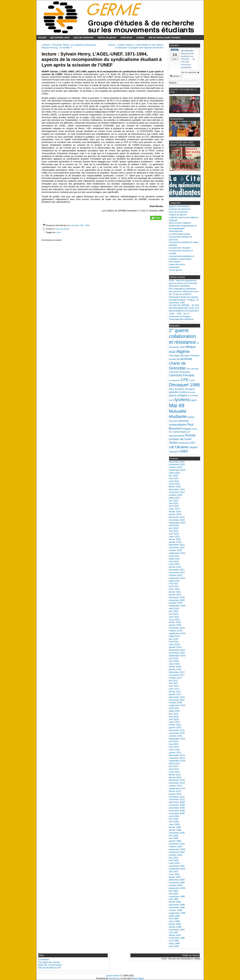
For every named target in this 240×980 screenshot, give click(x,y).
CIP (188, 369)
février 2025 (175, 487)
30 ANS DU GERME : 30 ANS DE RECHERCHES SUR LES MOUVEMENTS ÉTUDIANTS (184, 308)
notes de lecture (62, 229)
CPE (185, 380)
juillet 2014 (174, 763)
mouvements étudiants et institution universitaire (182, 258)
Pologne (186, 429)
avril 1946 (174, 946)
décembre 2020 (177, 597)
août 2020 (174, 608)
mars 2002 (174, 863)
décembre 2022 (177, 545)
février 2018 (175, 667)
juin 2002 (174, 858)
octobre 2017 (176, 678)
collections (126, 37)
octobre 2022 (176, 550)
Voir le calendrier (190, 72)
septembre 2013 (177, 788)
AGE (172, 352)
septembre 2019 (177, 633)
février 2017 (175, 692)
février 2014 (175, 775)
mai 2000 (174, 894)
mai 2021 (174, 583)
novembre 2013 (177, 783)
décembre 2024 (177, 489)
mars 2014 (174, 772)
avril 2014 (174, 769)
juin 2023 (174, 528)
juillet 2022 (174, 559)
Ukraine (182, 447)
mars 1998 (174, 921)
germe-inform (113, 976)
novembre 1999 (177, 896)
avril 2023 (174, 534)
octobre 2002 (176, 855)
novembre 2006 (177, 813)
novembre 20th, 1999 (80, 225)
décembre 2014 (177, 755)
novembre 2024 (177, 492)
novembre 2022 (177, 548)
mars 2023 (174, 537)
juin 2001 (174, 872)
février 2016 (175, 725)
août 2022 (174, 556)
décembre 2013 (177, 780)
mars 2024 (174, 509)
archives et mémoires (180, 209)
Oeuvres (173, 421)
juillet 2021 (174, 581)
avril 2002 (174, 860)
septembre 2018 (177, 656)
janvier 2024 (175, 514)
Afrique (191, 347)
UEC (193, 443)
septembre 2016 (177, 705)
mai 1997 (174, 932)
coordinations (175, 380)
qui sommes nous (60, 37)
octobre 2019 (176, 631)
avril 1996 (174, 941)
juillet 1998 (174, 916)
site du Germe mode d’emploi (164, 37)
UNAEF (193, 447)
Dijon (172, 389)
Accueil (42, 37)
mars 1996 (174, 943)
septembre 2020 (177, 606)
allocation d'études (190, 355)
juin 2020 (174, 611)
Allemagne (174, 355)
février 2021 (175, 592)
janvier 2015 (175, 752)
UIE (172, 447)
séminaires (175, 267)
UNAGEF (174, 452)
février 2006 (175, 827)
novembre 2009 (177, 805)
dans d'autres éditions (180, 223)
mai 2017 (174, 683)
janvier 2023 (175, 542)
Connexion (44, 959)
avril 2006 (174, 822)
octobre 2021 (176, 575)
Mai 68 (177, 405)
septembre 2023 (177, 523)
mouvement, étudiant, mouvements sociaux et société (181, 251)
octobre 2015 (176, 736)
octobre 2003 (176, 847)
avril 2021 (174, 586)
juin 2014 (174, 766)
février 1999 (175, 902)
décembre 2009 (177, 802)
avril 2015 (174, 747)
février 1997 (175, 935)
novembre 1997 (177, 930)
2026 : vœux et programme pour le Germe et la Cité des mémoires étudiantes (183, 283)
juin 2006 (174, 819)
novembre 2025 (177, 464)
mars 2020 (174, 620)
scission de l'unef (180, 439)
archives (186, 359)
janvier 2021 (175, 595)
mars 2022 (174, 564)
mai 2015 (174, 744)
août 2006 (174, 816)
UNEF (184, 451)
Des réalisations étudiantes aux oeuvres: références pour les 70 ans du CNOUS (184, 291)
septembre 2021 (177, 578)
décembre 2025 (177, 462)
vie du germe (176, 270)
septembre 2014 (177, 761)
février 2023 (175, 539)
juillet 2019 (174, 636)
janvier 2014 (175, 777)
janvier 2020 (175, 625)
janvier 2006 (175, 830)
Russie (190, 435)
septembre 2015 (177, 739)
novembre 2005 (177, 833)
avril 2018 (174, 661)
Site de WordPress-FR (50, 968)
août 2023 (174, 525)
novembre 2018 (177, 653)
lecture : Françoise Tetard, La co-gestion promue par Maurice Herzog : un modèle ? (69, 46)
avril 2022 (174, 561)
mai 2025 (174, 478)
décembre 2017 (177, 672)
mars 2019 (174, 644)
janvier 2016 (175, 727)
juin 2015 (174, 741)
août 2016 (174, 708)
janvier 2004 (175, 841)
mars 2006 (174, 824)
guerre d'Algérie (178, 395)
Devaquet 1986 (185, 385)
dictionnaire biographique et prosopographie (183, 227)
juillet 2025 (174, 473)
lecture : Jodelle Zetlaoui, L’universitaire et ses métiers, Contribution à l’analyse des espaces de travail (136, 46)
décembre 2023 (177, 517)
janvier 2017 (175, 694)
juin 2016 (174, 714)
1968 (182, 347)
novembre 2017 (177, 675)
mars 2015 (174, 750)
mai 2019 (174, 642)
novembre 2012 (177, 797)
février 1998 (175, 924)
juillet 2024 (174, 498)
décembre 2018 (177, 650)
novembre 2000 (177, 883)
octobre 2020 (176, 603)
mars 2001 (174, 874)
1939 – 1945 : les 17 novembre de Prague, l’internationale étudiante (181, 316)
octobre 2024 (176, 495)
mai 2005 (174, 838)
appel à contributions (180, 206)
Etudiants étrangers (185, 389)
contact (140, 37)
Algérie (183, 351)
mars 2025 (174, 484)
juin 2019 (174, 639)
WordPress (114, 978)
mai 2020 (174, 614)
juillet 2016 (174, 711)
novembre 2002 (177, 852)
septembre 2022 (177, 553)
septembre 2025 (177, 470)
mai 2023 (174, 531)
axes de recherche (84, 37)
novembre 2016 (177, 700)
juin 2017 (174, 681)
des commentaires (50, 965)
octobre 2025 (176, 467)
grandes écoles (178, 392)
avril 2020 (174, 617)
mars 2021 (174, 589)
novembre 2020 (177, 600)
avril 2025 (174, 481)
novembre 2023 (177, 520)
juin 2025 (174, 476)
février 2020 (175, 622)
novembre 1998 (177, 907)
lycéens (182, 400)
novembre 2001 (177, 866)
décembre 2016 (177, 697)
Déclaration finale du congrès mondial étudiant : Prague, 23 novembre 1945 (184, 300)
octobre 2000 (176, 885)
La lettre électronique (180, 234)
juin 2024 (174, 501)
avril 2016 (174, 719)
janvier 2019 (175, 647)
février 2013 (175, 791)
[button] (176, 76)
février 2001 (175, 877)
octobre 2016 (176, 703)
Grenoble (191, 392)
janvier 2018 (175, 669)
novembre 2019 (177, 628)
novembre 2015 (177, 733)
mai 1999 (174, 899)
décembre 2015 (177, 730)
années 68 (174, 359)
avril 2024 (174, 506)
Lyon (59, 232)
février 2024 (175, 512)
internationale (176, 231)
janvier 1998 (175, 927)
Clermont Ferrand (182, 375)
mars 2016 (174, 722)
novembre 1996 (177, 938)
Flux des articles (49, 962)
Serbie (173, 443)
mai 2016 (174, 716)
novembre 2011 (177, 799)
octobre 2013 (176, 786)
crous (192, 380)
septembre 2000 (177, 888)
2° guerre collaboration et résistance (183, 336)
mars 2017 (174, 689)
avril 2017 (174, 686)
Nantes (191, 417)
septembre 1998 (177, 913)
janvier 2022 (175, 567)
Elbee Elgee (138, 978)
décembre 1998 (177, 905)
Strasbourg (184, 443)
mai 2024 (174, 503)
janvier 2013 (175, 794)
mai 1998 (174, 918)
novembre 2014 (177, 758)
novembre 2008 (177, 811)
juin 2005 (174, 836)
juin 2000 (174, 891)
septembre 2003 (177, 849)
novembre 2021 (177, 572)
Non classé (175, 262)
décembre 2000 (177, 880)
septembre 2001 (177, 869)
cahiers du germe (107, 37)
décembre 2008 (177, 808)
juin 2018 (174, 658)
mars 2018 (174, 664)
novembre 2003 (177, 844)
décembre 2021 (177, 570)
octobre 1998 (176, 910)
